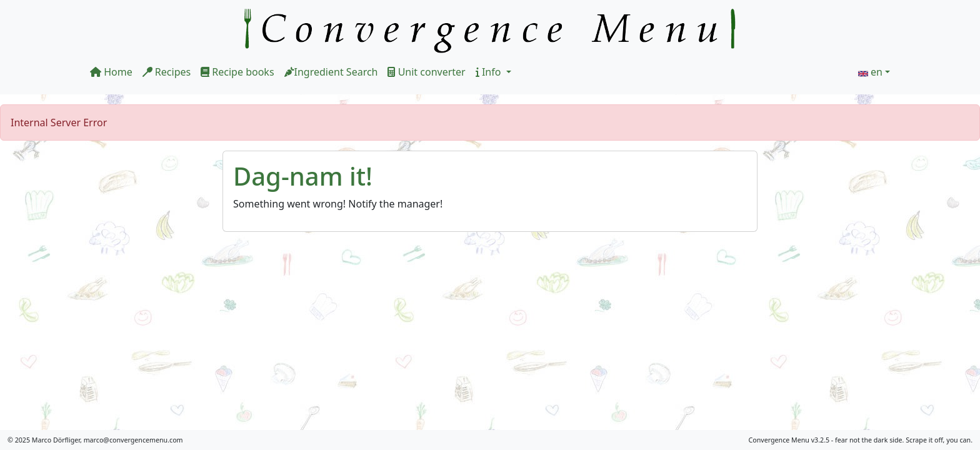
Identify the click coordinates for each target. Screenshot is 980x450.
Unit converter (426, 72)
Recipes (167, 72)
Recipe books (237, 72)
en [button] (877, 72)
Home (111, 72)
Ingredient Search (331, 72)
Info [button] (490, 72)
